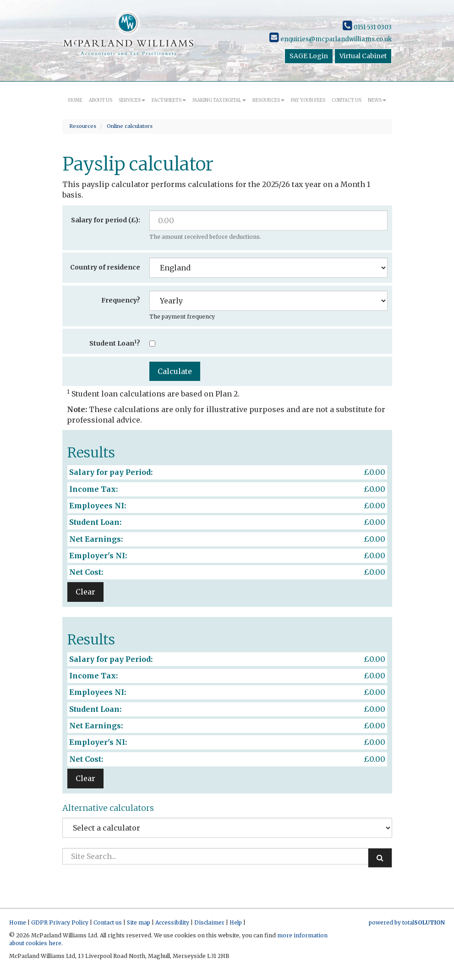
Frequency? (121, 300)
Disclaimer (209, 922)
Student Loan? (115, 343)
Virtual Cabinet (363, 56)
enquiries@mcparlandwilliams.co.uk (331, 39)
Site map (139, 922)
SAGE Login (309, 56)
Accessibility (172, 922)
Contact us (347, 100)
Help (236, 922)
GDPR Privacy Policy (60, 922)
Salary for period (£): (106, 220)
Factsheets (169, 100)
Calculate (175, 371)
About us (101, 100)
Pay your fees (308, 100)
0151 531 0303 (367, 27)
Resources (268, 100)
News (377, 100)
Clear (85, 592)
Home (75, 100)
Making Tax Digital (219, 100)
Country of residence (105, 267)
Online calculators (130, 126)
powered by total (407, 922)
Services (132, 100)
